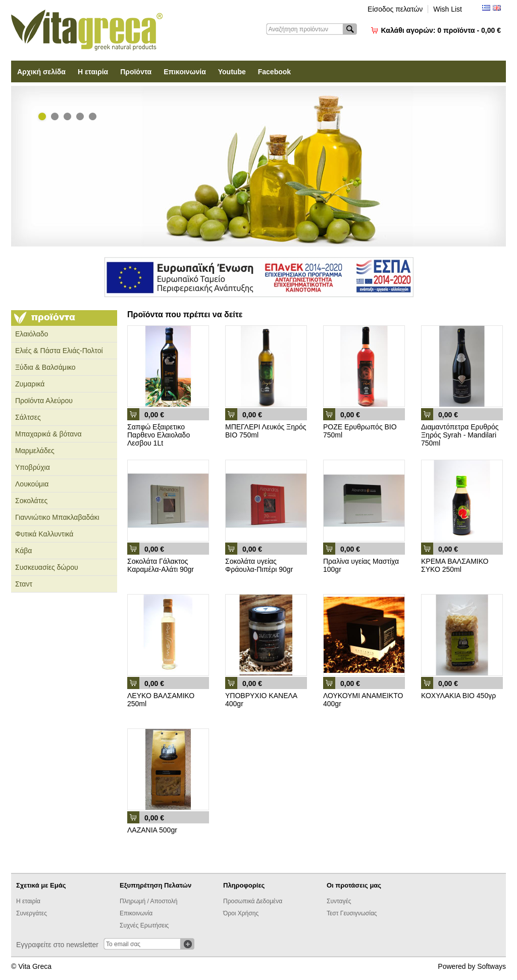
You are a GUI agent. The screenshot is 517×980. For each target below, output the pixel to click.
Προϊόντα (136, 72)
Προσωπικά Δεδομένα (253, 901)
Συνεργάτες (32, 913)
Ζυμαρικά (30, 384)
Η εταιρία (93, 72)
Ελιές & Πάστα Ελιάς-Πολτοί (59, 351)
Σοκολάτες (31, 501)
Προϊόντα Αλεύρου (44, 401)
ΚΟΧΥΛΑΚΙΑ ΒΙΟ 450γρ (458, 696)
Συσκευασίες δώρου (47, 567)
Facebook (274, 72)
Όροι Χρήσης (241, 913)
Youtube (232, 72)
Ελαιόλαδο (32, 334)
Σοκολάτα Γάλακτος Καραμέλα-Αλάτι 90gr (161, 565)
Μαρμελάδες (35, 451)
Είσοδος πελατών (395, 9)
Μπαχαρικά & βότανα (48, 434)
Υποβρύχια (33, 467)
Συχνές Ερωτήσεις (144, 925)
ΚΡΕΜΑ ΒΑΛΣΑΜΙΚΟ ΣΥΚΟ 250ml (455, 565)
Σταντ (24, 584)
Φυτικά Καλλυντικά (44, 534)
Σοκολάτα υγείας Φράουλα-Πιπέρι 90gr (259, 565)
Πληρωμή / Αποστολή (148, 901)
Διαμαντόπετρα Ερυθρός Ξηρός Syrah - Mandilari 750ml (460, 435)
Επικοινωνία (185, 72)
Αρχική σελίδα (41, 72)
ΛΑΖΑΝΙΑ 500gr (152, 830)
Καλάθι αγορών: (441, 30)
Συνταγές (339, 901)
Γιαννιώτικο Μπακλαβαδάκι (57, 517)
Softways (492, 966)
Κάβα (23, 551)
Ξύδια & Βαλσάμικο (45, 367)
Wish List (448, 9)
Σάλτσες (28, 417)
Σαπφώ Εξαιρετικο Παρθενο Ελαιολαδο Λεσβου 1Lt (159, 435)
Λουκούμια (32, 484)
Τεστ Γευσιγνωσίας (352, 913)
